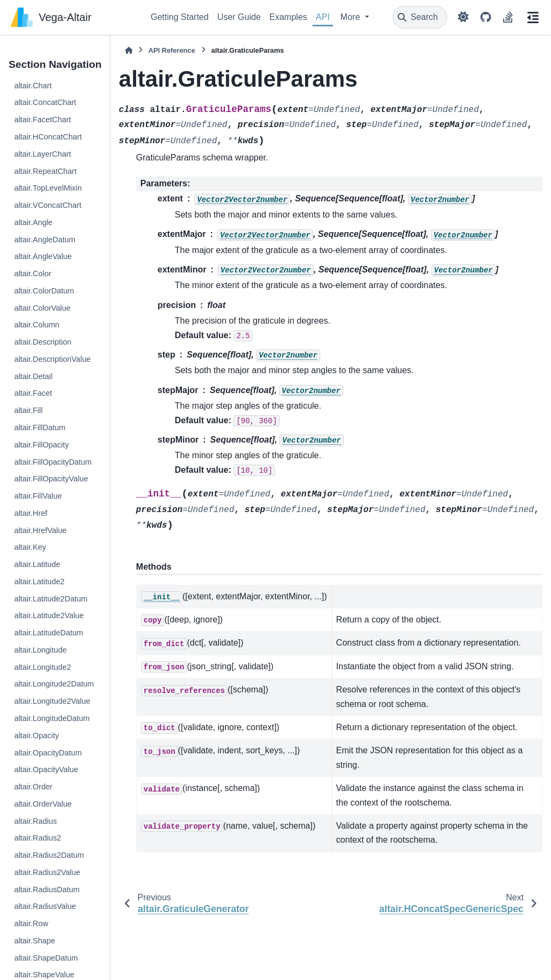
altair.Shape (34, 941)
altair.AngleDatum (45, 240)
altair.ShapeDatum (46, 958)
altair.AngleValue (43, 256)
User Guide (239, 17)
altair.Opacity (36, 736)
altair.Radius (35, 821)
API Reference (172, 50)
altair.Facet (33, 393)
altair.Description (43, 342)
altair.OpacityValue (46, 769)
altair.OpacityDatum (48, 753)
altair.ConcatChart (45, 102)
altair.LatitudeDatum (48, 633)
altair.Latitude (37, 564)
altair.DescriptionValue (52, 359)
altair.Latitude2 (39, 582)
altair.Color (33, 274)
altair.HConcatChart (48, 137)
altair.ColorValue (42, 308)
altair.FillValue (38, 496)
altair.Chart (33, 86)
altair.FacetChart (43, 120)
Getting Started (180, 17)
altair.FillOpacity (41, 445)
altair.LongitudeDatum (52, 718)
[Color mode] (463, 17)
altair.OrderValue (43, 804)
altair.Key (30, 547)
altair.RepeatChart (45, 171)
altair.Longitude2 (43, 667)
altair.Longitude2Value (52, 701)
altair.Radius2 (37, 838)
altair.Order (33, 787)
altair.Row (31, 923)
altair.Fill (28, 410)
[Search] (420, 17)
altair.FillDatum (40, 428)
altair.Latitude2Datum (51, 599)
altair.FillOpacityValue (51, 479)
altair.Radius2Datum (49, 855)
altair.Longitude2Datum (54, 684)
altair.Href (31, 513)
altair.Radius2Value (47, 872)
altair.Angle (33, 222)
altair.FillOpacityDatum (53, 462)
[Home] (129, 50)
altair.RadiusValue (45, 906)
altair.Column (37, 325)
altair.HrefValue (40, 530)
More (352, 17)
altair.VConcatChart (48, 205)
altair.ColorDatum (44, 291)
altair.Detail (33, 376)
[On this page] (533, 17)
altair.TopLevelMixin (48, 188)
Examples (288, 17)
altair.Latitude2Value (49, 615)
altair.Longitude (40, 650)
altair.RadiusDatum (47, 890)
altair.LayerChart (43, 154)
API (323, 17)
